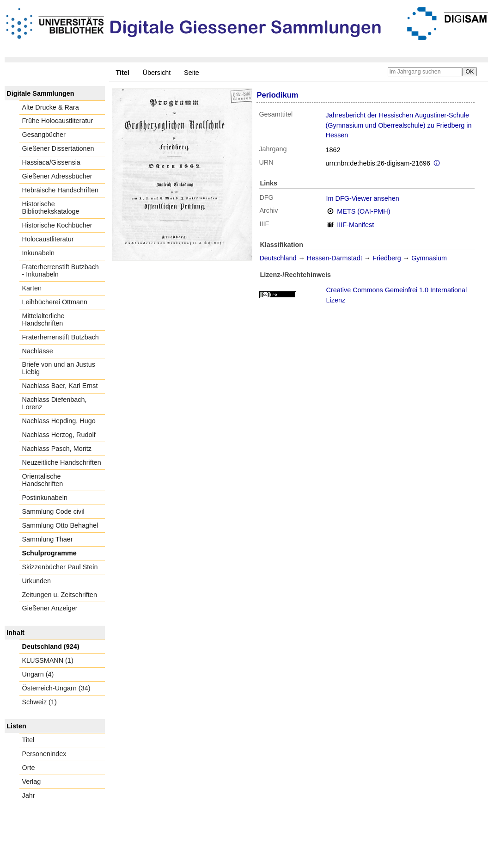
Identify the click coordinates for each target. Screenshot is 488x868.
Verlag (32, 782)
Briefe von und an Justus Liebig (59, 368)
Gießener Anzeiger (50, 608)
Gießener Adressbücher (57, 176)
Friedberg (387, 258)
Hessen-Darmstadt (335, 258)
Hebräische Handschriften (61, 190)
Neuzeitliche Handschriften (62, 462)
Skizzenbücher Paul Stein (60, 567)
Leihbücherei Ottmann (55, 302)
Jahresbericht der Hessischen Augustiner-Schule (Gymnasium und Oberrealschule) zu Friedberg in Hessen (399, 125)
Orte (29, 768)
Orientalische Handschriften (43, 480)
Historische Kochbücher (57, 225)
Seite (192, 73)
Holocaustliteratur (48, 239)
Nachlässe (38, 351)
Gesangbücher (44, 135)
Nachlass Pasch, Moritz (57, 449)
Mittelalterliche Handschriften (43, 320)
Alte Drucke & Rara (51, 107)
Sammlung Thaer (48, 539)
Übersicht (157, 73)
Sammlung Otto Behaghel (60, 525)
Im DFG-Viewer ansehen (363, 198)
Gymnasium (429, 258)
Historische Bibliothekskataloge (51, 208)
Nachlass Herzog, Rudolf (59, 435)
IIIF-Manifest (355, 225)
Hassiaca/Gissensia (51, 162)
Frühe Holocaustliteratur (58, 121)
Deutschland (278, 258)
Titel (28, 740)
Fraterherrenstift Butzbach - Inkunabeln (61, 271)
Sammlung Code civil (53, 511)
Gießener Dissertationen (58, 148)
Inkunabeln (38, 253)
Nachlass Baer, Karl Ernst (60, 386)
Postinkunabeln (45, 498)
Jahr (29, 795)
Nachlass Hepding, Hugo (59, 421)
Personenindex (44, 754)
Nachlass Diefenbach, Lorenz (55, 403)
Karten (32, 288)
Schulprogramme (49, 553)
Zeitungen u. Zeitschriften (60, 595)
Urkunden (37, 581)
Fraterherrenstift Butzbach (61, 337)
